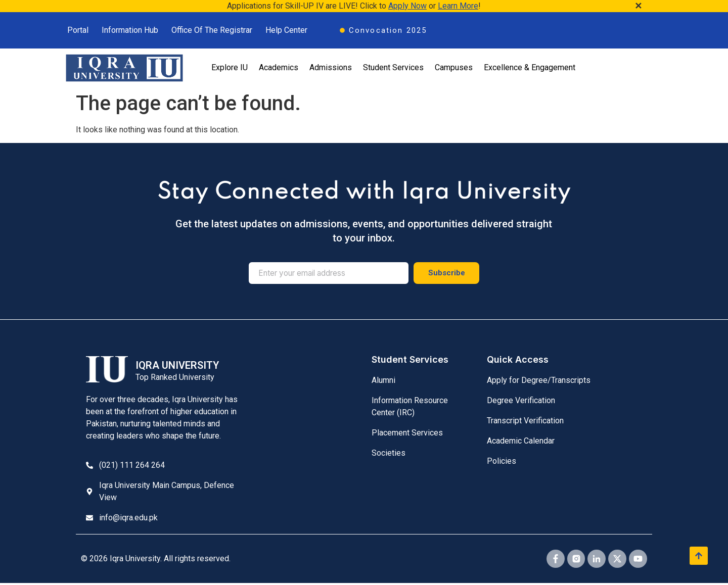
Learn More (458, 6)
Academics (279, 67)
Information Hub (130, 30)
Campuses (454, 67)
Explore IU (230, 67)
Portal (78, 30)
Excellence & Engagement (530, 67)
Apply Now (407, 6)
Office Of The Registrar (212, 30)
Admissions (331, 67)
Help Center (286, 30)
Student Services (393, 67)
